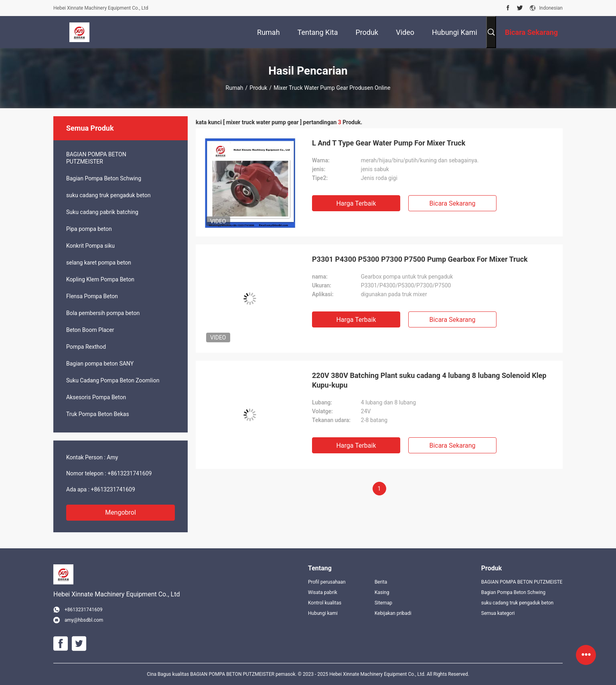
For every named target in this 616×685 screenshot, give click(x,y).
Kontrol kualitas (325, 603)
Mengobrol (121, 512)
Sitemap (383, 603)
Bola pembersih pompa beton (103, 313)
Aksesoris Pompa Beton (96, 397)
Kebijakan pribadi (393, 613)
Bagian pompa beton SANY (100, 364)
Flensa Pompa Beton (92, 296)
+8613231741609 (130, 473)
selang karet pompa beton (99, 263)
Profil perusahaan (327, 582)
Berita (381, 582)
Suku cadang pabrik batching (102, 212)
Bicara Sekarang (452, 203)
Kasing (382, 592)
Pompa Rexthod (86, 347)
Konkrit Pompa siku (90, 246)
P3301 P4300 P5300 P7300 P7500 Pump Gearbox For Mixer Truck (420, 259)
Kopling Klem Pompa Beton (100, 279)
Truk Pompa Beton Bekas (98, 414)
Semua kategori (498, 613)
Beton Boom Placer (90, 330)
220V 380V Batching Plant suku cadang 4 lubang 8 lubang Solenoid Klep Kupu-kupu (429, 380)
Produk (258, 88)
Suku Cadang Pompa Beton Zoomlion (113, 380)
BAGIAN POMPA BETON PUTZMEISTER (96, 158)
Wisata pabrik (323, 592)
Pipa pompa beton (89, 229)
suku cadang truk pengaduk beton (108, 195)
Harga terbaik (356, 203)
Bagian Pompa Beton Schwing (104, 178)
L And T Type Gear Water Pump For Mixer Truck (389, 143)
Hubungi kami (323, 613)
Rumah (235, 88)
